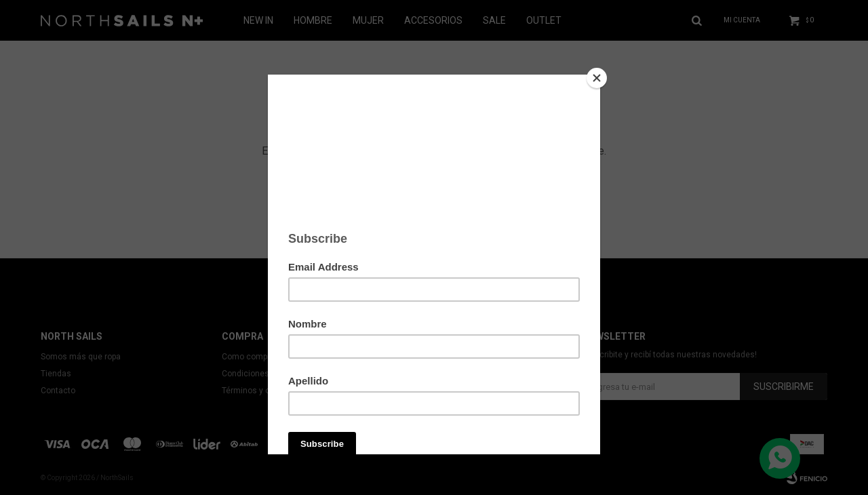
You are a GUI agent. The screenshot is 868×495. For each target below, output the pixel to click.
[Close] (597, 78)
